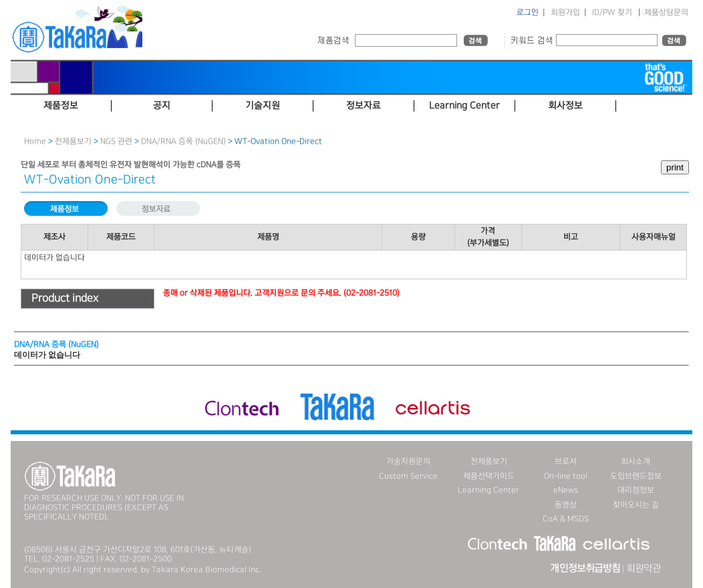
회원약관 (644, 569)
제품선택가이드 (489, 476)
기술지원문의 (408, 461)
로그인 (528, 12)
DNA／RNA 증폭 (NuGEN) (183, 141)
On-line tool (566, 476)
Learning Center (488, 490)
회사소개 (636, 461)
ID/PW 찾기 (612, 12)
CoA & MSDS (566, 519)
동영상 (566, 505)
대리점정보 (636, 490)
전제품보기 (73, 141)
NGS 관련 (116, 141)
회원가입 (565, 12)
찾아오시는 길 (636, 505)
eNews (566, 490)
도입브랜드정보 (636, 476)
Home (35, 141)
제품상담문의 (666, 12)
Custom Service (408, 476)
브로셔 (566, 461)
